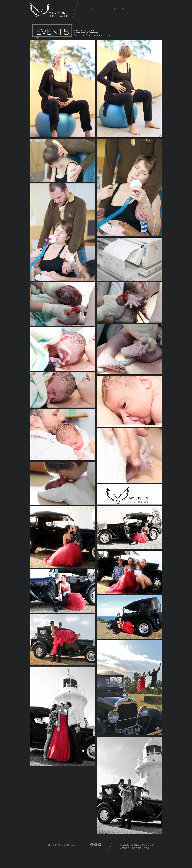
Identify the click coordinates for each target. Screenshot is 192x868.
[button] (119, 9)
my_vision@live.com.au (61, 845)
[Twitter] (100, 845)
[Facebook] (96, 845)
